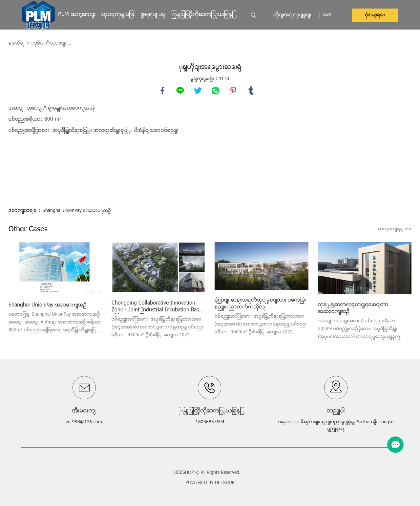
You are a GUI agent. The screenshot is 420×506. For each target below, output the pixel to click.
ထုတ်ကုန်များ (118, 15)
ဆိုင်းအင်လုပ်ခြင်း (292, 15)
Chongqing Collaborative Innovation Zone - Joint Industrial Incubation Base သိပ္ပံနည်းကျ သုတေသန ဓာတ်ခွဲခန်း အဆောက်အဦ (157, 307)
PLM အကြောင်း (77, 15)
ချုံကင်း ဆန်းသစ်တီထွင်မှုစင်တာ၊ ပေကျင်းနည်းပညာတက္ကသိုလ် (260, 304)
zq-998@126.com (84, 422)
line (180, 91)
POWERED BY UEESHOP (210, 483)
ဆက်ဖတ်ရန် (395, 229)
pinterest (233, 91)
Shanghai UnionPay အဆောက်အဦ (77, 211)
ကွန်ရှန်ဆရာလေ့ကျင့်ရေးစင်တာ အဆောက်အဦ (353, 308)
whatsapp (216, 91)
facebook (162, 91)
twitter (198, 91)
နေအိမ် (16, 43)
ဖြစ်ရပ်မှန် (153, 15)
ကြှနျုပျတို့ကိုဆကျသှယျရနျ (202, 15)
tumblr (251, 91)
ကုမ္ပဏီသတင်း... (51, 43)
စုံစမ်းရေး (375, 15)
